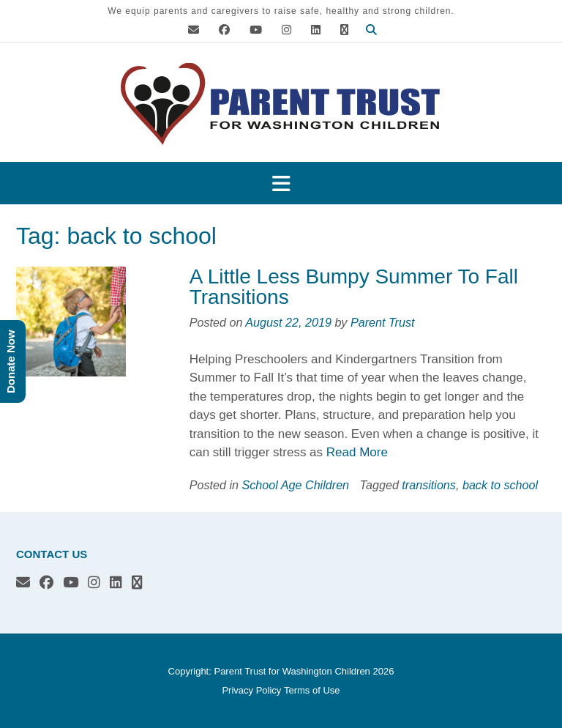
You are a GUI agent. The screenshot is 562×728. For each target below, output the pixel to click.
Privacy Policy (251, 690)
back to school (500, 485)
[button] (281, 183)
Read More (357, 452)
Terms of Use (312, 690)
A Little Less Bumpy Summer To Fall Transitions (354, 287)
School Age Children (296, 485)
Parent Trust (383, 322)
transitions (429, 485)
